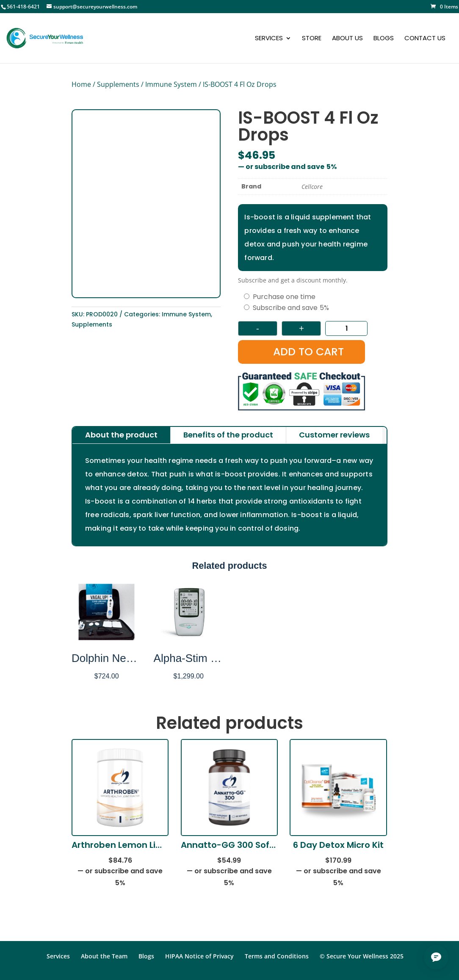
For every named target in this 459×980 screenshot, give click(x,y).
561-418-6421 (23, 7)
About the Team (104, 956)
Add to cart (308, 352)
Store (312, 39)
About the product (121, 435)
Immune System (171, 84)
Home (81, 84)
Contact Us (425, 39)
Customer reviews (334, 435)
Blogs (384, 39)
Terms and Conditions (277, 956)
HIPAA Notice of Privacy (199, 956)
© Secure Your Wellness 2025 (362, 956)
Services (269, 39)
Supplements (118, 84)
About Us (347, 39)
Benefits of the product (228, 435)
